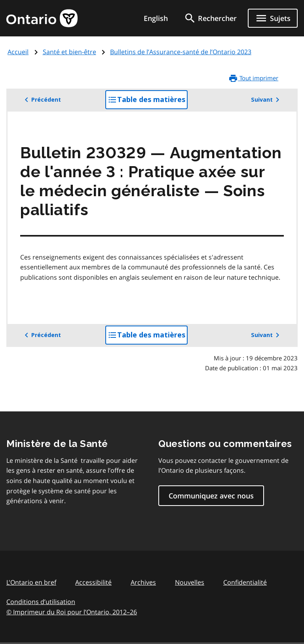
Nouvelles (190, 582)
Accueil (18, 52)
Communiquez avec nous (211, 496)
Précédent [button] (41, 100)
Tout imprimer (253, 78)
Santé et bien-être (69, 52)
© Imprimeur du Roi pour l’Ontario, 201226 (72, 612)
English (156, 18)
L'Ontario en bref (31, 582)
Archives (143, 582)
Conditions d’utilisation (41, 602)
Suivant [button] (267, 100)
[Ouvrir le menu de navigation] (273, 18)
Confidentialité (245, 582)
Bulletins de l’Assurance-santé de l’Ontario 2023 (181, 52)
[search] (210, 18)
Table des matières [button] (148, 102)
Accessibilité (93, 582)
